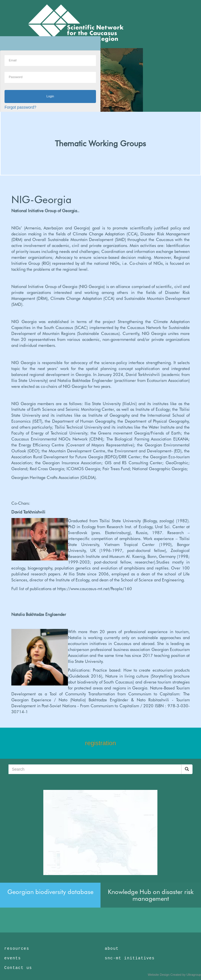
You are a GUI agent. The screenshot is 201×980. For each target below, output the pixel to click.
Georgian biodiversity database (50, 892)
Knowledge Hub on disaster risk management (151, 895)
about (112, 949)
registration (101, 743)
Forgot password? (20, 107)
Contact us (18, 968)
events (13, 958)
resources (17, 949)
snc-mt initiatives (130, 958)
